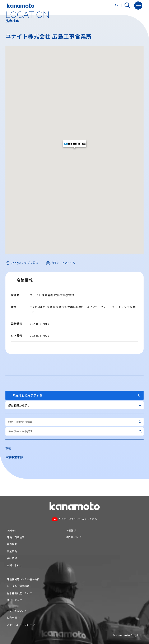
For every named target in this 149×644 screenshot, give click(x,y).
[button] (75, 145)
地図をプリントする (61, 263)
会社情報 (12, 558)
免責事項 (13, 617)
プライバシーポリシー (21, 625)
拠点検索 (12, 544)
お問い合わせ (14, 565)
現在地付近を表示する (75, 395)
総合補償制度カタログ (19, 593)
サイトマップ (14, 600)
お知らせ (12, 530)
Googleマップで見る (22, 263)
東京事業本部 (14, 457)
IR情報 (71, 530)
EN (117, 5)
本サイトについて (18, 611)
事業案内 (12, 551)
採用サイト (73, 537)
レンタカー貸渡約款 (18, 586)
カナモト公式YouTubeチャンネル (74, 519)
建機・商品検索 (16, 537)
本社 (8, 448)
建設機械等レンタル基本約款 (23, 579)
